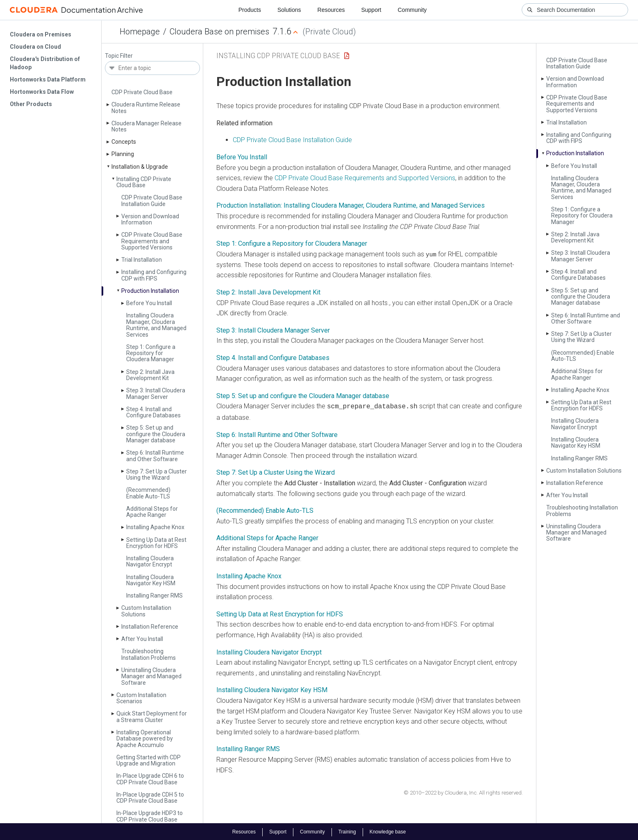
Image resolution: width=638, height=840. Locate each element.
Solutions (289, 10)
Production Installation (150, 291)
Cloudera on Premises (41, 34)
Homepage (140, 32)
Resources (331, 10)
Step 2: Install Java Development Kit (150, 375)
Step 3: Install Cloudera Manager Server (156, 393)
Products (250, 10)
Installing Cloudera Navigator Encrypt (150, 561)
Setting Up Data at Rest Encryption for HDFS (156, 543)
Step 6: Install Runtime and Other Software (155, 456)
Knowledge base (388, 831)
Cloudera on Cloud (35, 47)
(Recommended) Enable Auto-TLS (148, 493)
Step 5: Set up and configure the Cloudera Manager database (156, 434)
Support (371, 10)
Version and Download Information (150, 219)
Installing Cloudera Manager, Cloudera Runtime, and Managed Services (156, 325)
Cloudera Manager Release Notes (146, 126)
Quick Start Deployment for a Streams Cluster (152, 717)
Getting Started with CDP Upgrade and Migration (149, 760)
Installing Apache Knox (155, 527)
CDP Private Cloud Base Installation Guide (152, 200)
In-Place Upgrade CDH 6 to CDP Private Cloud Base (150, 779)
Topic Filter (119, 56)
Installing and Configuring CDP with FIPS (154, 275)
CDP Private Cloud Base (142, 92)
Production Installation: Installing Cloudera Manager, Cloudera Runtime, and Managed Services (351, 205)
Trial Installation (142, 260)
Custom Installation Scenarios (141, 698)
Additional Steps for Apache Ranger (152, 512)
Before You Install (149, 303)
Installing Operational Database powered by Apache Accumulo (145, 739)
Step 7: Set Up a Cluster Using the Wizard (157, 474)
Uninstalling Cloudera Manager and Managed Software (151, 676)
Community (412, 10)
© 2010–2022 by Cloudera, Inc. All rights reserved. (463, 792)
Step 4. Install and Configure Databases (153, 412)
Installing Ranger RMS (154, 595)
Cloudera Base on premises (219, 32)
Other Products (31, 104)
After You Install (142, 639)
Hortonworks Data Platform (48, 79)
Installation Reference (150, 627)
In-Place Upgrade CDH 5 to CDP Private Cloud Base (150, 798)
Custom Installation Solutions (146, 611)
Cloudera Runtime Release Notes (146, 108)
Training (347, 831)
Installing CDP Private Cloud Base (144, 182)
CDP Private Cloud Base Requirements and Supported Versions (152, 241)
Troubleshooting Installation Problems (149, 654)
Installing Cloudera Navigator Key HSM (151, 580)
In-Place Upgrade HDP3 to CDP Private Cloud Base (150, 816)
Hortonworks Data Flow (42, 92)
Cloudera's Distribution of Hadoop (45, 63)
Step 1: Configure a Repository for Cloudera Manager (151, 353)
